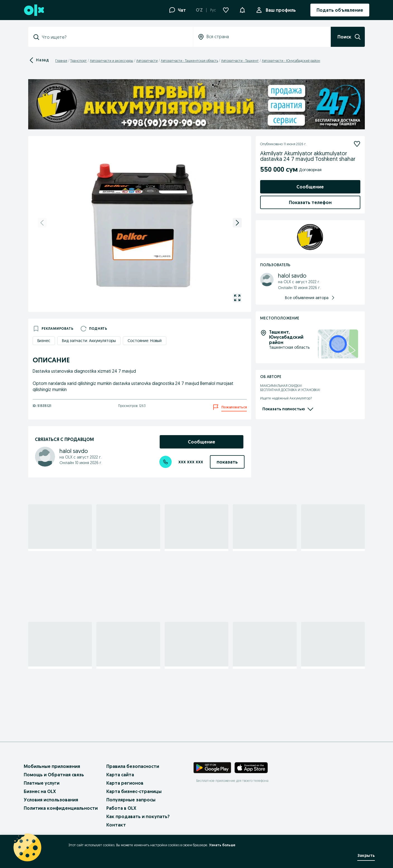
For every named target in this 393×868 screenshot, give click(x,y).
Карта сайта (120, 775)
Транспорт (79, 61)
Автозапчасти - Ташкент (240, 61)
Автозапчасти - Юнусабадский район (291, 61)
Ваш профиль (280, 10)
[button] (242, 9)
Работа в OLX (121, 808)
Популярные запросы (131, 800)
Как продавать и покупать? (138, 816)
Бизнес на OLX (40, 791)
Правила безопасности (133, 766)
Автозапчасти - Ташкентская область (189, 61)
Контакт (116, 825)
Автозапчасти (147, 61)
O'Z (199, 10)
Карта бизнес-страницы (134, 791)
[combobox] (114, 37)
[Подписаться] (357, 144)
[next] (237, 223)
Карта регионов (125, 783)
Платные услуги (42, 783)
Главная (61, 61)
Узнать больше (222, 845)
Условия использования (51, 800)
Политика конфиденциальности (61, 808)
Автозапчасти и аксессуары (112, 61)
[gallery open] (237, 298)
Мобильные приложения (52, 766)
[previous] (42, 223)
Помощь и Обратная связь (54, 775)
